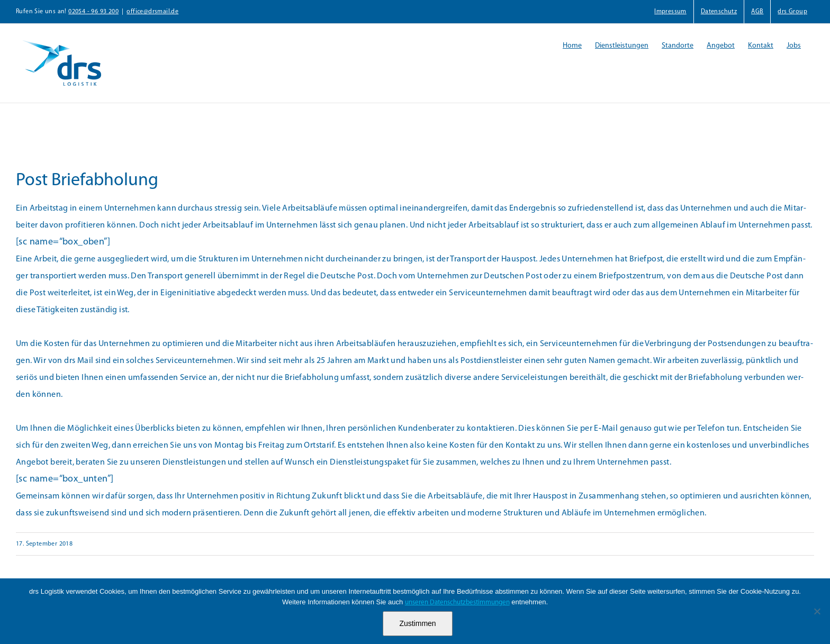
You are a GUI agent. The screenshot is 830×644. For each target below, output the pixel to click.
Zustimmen (417, 623)
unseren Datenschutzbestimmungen (457, 602)
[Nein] (817, 611)
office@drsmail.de (152, 12)
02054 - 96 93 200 (93, 12)
